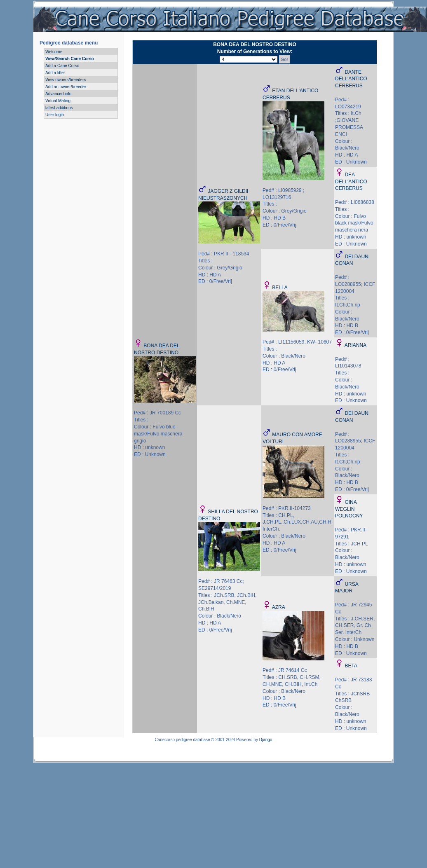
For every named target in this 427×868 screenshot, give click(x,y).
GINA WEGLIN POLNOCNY (349, 509)
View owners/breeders (66, 80)
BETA (351, 666)
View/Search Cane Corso (70, 59)
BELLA (280, 288)
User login (55, 115)
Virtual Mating (58, 101)
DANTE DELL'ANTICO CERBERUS (351, 79)
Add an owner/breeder (66, 87)
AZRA (279, 607)
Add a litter (55, 73)
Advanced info (58, 94)
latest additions (59, 108)
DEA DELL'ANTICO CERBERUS (351, 182)
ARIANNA (355, 345)
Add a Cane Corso (62, 66)
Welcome (54, 52)
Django (266, 740)
